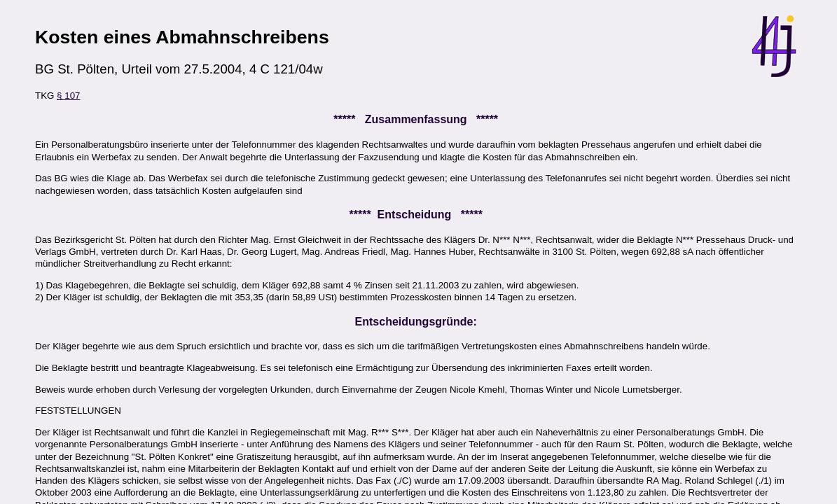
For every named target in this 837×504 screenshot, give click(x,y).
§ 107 (68, 96)
